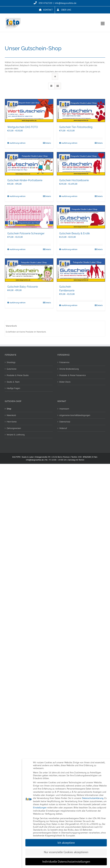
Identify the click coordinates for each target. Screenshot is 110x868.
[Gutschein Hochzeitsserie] (81, 164)
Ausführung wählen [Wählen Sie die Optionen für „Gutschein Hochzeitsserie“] (69, 196)
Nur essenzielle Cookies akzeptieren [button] (66, 852)
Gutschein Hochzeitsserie (74, 180)
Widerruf (63, 428)
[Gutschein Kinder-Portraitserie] (29, 164)
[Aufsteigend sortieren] (55, 77)
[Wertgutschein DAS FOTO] (29, 111)
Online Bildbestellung (69, 369)
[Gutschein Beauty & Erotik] (81, 217)
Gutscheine (12, 369)
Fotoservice (64, 362)
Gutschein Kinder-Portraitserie (25, 180)
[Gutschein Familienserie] (81, 270)
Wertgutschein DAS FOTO (23, 127)
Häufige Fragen (13, 388)
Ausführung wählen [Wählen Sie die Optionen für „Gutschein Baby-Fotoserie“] (18, 303)
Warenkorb (11, 415)
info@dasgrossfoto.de (65, 3)
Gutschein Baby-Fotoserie (23, 287)
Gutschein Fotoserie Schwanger (26, 233)
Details (48, 143)
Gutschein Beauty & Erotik (74, 233)
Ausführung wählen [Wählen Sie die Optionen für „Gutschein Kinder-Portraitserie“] (18, 196)
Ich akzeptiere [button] (66, 843)
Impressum (64, 409)
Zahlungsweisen (14, 428)
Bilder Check (65, 382)
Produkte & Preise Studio (18, 375)
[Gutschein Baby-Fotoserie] (29, 270)
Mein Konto (12, 422)
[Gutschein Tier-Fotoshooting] (81, 111)
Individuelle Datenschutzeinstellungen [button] (66, 862)
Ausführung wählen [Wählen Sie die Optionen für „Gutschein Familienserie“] (69, 305)
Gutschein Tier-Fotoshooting (76, 127)
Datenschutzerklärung (93, 798)
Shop (9, 409)
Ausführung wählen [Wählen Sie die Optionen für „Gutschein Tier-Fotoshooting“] (69, 143)
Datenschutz (65, 422)
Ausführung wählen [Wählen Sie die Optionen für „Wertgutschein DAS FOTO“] (18, 143)
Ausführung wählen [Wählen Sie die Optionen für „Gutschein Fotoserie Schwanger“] (18, 249)
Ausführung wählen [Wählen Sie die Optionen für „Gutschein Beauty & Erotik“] (69, 249)
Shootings (11, 362)
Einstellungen (40, 808)
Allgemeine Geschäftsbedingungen (75, 415)
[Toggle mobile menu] (103, 24)
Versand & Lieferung (16, 435)
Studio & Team (13, 382)
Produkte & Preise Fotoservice (73, 375)
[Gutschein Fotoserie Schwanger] (29, 217)
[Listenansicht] (58, 86)
